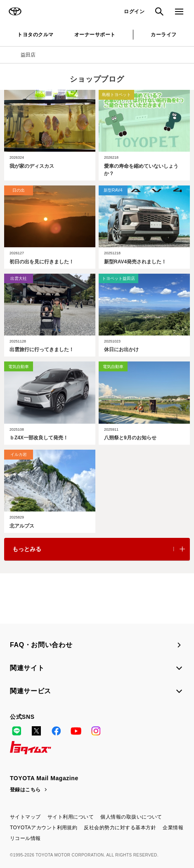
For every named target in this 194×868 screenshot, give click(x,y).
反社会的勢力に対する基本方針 (120, 828)
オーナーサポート (95, 35)
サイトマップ (25, 817)
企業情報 (173, 828)
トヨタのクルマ (35, 35)
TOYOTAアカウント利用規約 (44, 828)
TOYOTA (15, 12)
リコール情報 (25, 838)
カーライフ (163, 35)
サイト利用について (71, 817)
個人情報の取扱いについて (131, 817)
